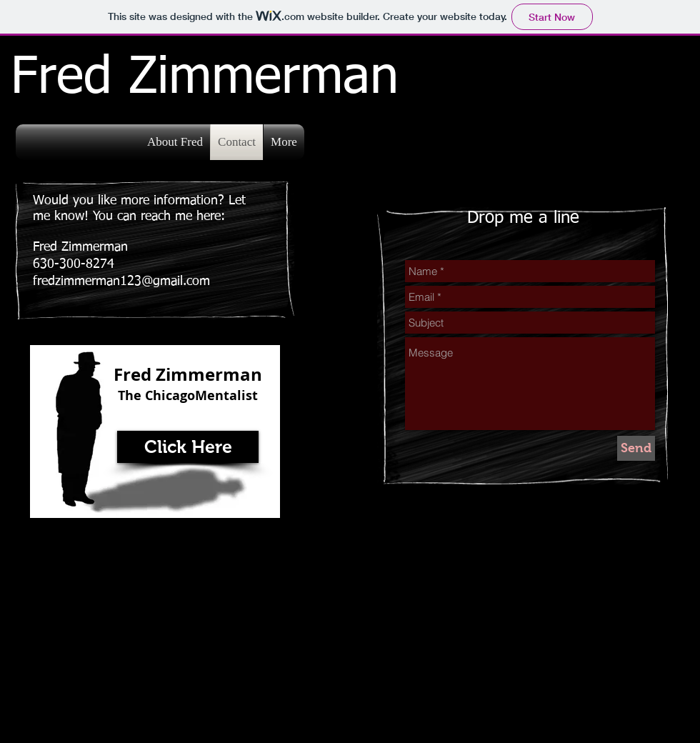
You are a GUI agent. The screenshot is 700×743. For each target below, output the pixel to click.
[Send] (636, 448)
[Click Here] (188, 447)
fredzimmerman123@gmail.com (121, 281)
